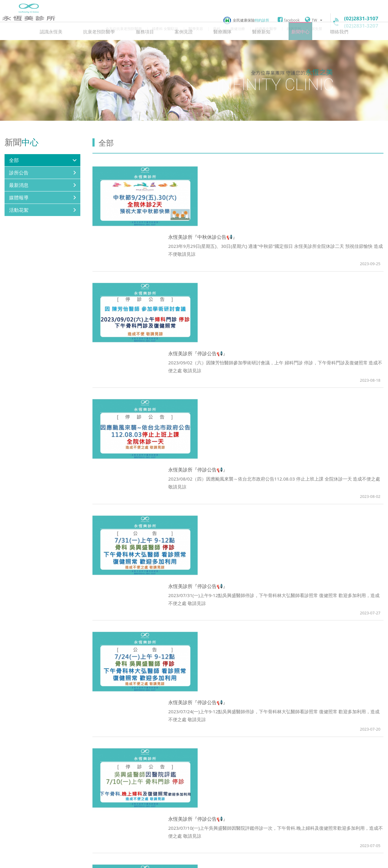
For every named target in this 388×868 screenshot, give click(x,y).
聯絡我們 (328, 47)
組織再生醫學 (266, 29)
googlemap (152, 831)
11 (268, 768)
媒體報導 (19, 214)
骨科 (217, 29)
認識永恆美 (62, 47)
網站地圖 (165, 860)
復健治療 (238, 29)
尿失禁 (317, 29)
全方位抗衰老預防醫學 (124, 29)
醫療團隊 (221, 47)
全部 (14, 177)
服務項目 (149, 47)
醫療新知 (257, 47)
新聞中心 (293, 47)
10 (258, 768)
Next (279, 768)
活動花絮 (19, 227)
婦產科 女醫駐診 (165, 29)
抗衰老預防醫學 (107, 47)
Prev (197, 768)
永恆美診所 (29, 20)
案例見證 (185, 47)
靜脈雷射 (294, 29)
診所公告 (19, 189)
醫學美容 (196, 29)
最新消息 (19, 202)
